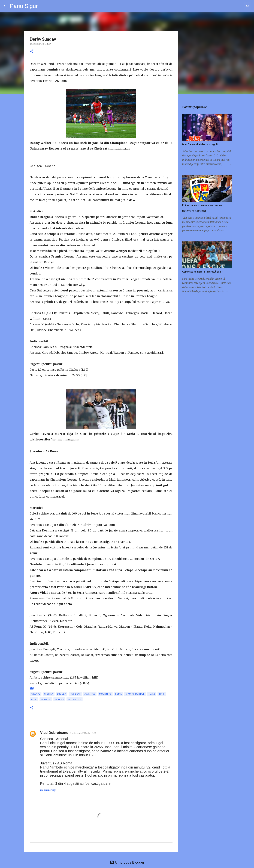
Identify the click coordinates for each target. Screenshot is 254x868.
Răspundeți (48, 790)
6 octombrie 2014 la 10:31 (83, 733)
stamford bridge (135, 694)
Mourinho (105, 694)
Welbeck (46, 699)
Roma (118, 694)
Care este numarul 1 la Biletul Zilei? (202, 272)
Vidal (34, 699)
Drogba (62, 694)
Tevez (152, 694)
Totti (162, 694)
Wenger (59, 699)
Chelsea (49, 694)
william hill (75, 699)
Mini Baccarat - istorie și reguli (200, 144)
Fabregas (75, 694)
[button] (32, 52)
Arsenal (36, 694)
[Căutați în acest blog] (233, 6)
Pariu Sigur (24, 6)
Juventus (90, 694)
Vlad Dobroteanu (54, 733)
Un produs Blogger (127, 862)
